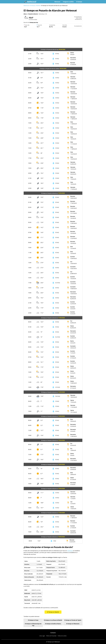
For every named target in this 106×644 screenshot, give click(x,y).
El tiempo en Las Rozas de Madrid (53, 620)
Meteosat (57, 2)
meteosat (70, 551)
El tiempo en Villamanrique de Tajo (33, 625)
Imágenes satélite (68, 2)
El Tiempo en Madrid (53, 612)
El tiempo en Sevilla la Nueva (53, 624)
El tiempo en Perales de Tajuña (73, 620)
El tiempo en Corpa (33, 620)
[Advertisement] (53, 38)
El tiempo (79, 2)
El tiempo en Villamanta (73, 624)
